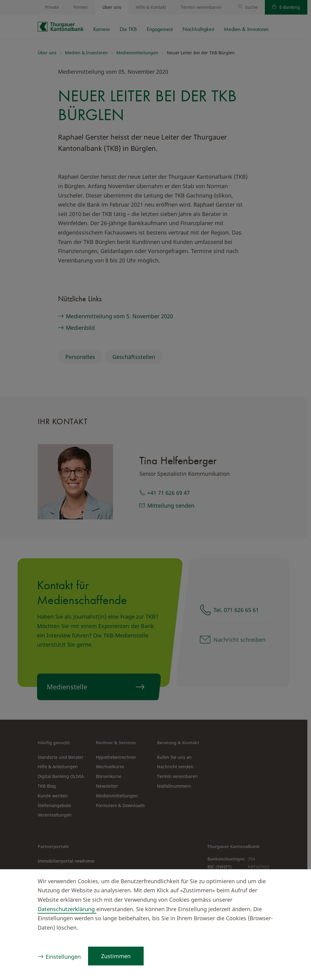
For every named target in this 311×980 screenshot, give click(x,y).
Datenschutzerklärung (67, 909)
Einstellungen (63, 957)
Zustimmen (116, 956)
